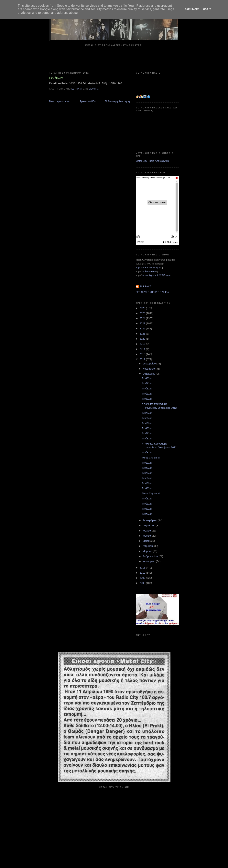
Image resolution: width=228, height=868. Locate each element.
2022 (143, 329)
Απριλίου (148, 546)
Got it (207, 9)
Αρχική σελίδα (88, 101)
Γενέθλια (147, 378)
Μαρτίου (148, 551)
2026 (143, 308)
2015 (143, 344)
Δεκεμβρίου (149, 364)
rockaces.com (149, 271)
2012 (143, 359)
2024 (143, 318)
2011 (143, 568)
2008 (143, 583)
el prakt (145, 286)
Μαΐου (146, 541)
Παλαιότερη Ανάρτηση (117, 101)
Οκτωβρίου (149, 374)
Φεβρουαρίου (151, 556)
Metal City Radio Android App (152, 161)
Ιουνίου (147, 536)
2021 (143, 334)
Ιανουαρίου (149, 561)
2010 (143, 573)
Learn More (191, 9)
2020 (143, 339)
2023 (143, 323)
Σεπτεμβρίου (150, 520)
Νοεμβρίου (149, 369)
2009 (143, 578)
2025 (143, 313)
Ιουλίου (147, 531)
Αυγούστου (149, 526)
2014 (143, 349)
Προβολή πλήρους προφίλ (152, 292)
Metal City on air (151, 458)
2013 (143, 354)
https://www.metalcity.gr (148, 267)
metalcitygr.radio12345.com (156, 275)
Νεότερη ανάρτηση (60, 101)
